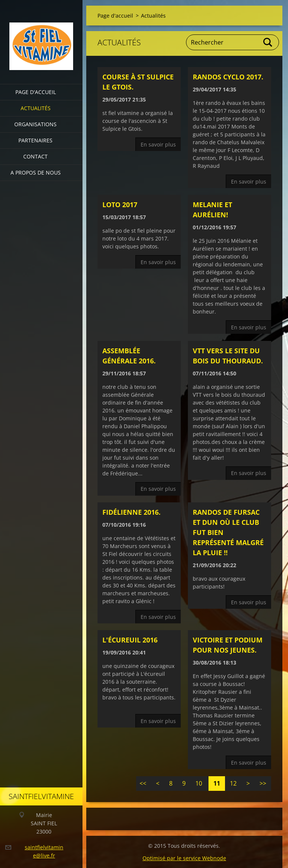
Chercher (268, 42)
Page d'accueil (36, 92)
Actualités (36, 108)
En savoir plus (158, 144)
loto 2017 (120, 205)
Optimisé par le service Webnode (184, 858)
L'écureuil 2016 (130, 640)
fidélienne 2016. (131, 512)
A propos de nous (36, 173)
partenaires (35, 140)
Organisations (35, 124)
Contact (35, 156)
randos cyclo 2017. (228, 77)
